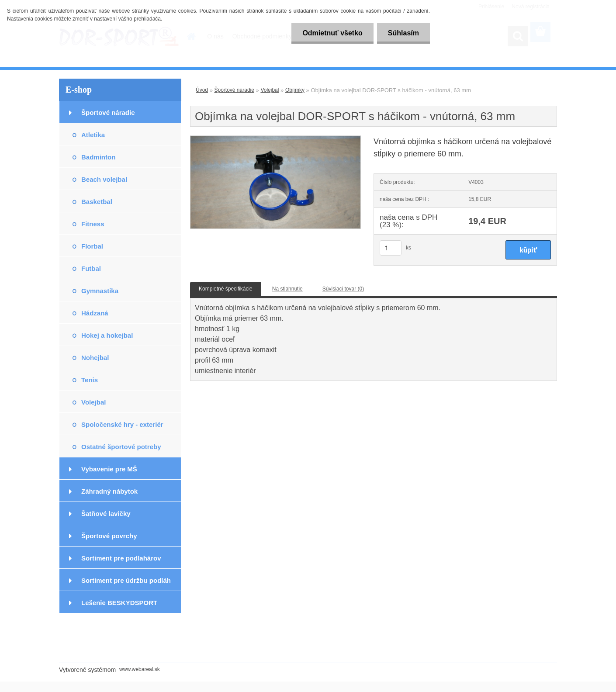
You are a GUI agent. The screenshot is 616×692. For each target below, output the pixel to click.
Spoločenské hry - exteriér (122, 424)
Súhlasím (403, 33)
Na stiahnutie (287, 289)
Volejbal (93, 402)
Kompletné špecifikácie (226, 289)
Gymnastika (100, 291)
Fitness (93, 224)
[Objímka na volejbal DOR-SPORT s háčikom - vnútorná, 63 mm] (275, 138)
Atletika (93, 135)
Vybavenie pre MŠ (109, 469)
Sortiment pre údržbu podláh (126, 580)
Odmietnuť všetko (332, 33)
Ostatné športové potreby (121, 447)
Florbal (92, 246)
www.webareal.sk (140, 669)
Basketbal (97, 202)
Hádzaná (95, 313)
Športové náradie (108, 112)
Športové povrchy (109, 536)
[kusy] (391, 248)
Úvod (202, 90)
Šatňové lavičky (106, 514)
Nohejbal (95, 358)
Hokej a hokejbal (107, 335)
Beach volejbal (104, 179)
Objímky (295, 90)
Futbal (91, 268)
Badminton (98, 157)
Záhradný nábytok (109, 491)
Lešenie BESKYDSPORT (119, 603)
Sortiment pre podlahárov (121, 558)
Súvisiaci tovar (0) (343, 289)
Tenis (90, 380)
